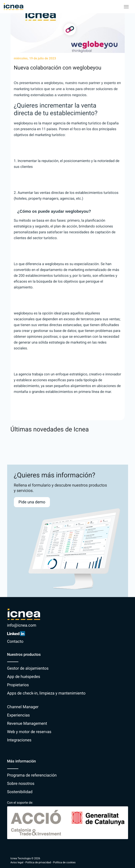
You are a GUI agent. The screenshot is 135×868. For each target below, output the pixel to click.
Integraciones (19, 740)
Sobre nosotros (21, 784)
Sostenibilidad (20, 792)
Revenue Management (27, 724)
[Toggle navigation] (126, 7)
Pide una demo (32, 502)
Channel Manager (23, 707)
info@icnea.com (22, 625)
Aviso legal (17, 862)
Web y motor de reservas (29, 732)
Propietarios (18, 685)
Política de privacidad (38, 862)
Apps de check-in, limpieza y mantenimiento (46, 693)
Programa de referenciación (32, 775)
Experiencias (19, 715)
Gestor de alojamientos (28, 668)
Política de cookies (64, 862)
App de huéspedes (24, 677)
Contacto (15, 642)
